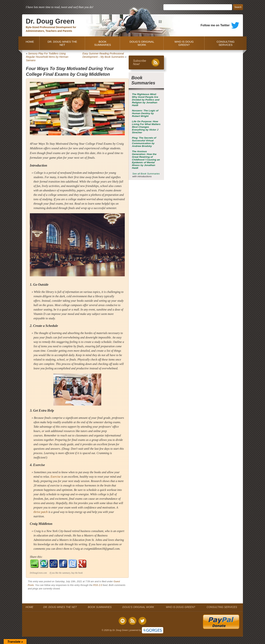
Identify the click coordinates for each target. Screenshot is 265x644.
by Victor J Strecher (146, 127)
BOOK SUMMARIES (103, 43)
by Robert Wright (145, 113)
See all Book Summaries (146, 174)
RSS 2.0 (98, 585)
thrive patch (41, 512)
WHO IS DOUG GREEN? (184, 43)
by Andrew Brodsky (144, 142)
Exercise (56, 477)
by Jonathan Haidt (146, 100)
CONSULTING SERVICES (226, 43)
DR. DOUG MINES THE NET (62, 43)
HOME (29, 43)
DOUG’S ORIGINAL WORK (142, 43)
